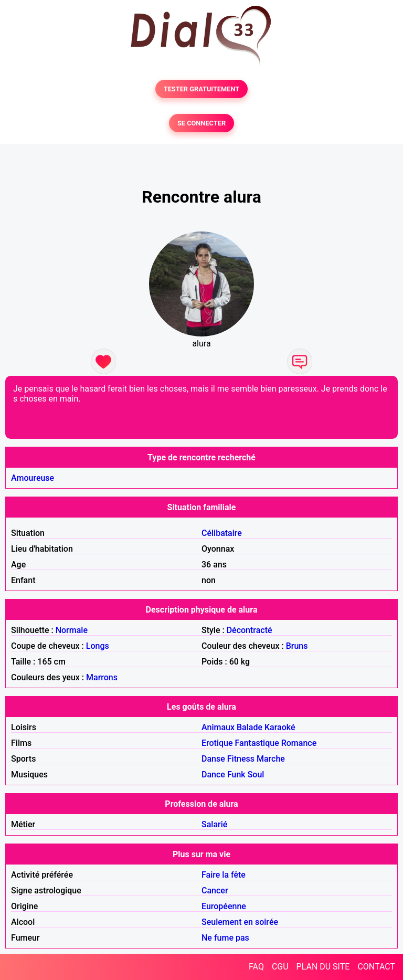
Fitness (241, 759)
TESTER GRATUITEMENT (202, 89)
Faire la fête (224, 875)
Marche (271, 759)
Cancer (215, 891)
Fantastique (257, 743)
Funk (236, 774)
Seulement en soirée (240, 922)
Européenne (224, 906)
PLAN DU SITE (323, 967)
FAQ (256, 967)
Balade (250, 727)
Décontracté (250, 630)
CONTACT (376, 967)
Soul (256, 774)
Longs (98, 646)
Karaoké (280, 727)
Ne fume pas (225, 938)
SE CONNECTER (201, 123)
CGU (280, 967)
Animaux (218, 727)
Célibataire (222, 533)
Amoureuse (33, 478)
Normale (72, 630)
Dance (213, 774)
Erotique (217, 743)
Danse (213, 759)
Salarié (214, 824)
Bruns (297, 646)
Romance (299, 743)
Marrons (102, 677)
